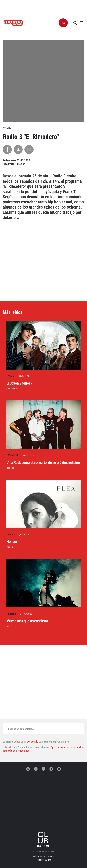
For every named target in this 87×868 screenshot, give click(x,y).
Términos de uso (44, 860)
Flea (10, 534)
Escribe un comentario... (21, 729)
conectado (33, 742)
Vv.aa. (11, 376)
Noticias (10, 468)
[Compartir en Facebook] (7, 149)
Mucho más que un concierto (27, 621)
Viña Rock (13, 455)
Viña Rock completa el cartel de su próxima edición (43, 463)
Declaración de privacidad (43, 856)
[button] (63, 23)
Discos (10, 547)
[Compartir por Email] (29, 149)
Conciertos (11, 626)
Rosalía (12, 614)
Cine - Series (12, 389)
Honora (12, 542)
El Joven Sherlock (19, 383)
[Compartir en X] (18, 149)
